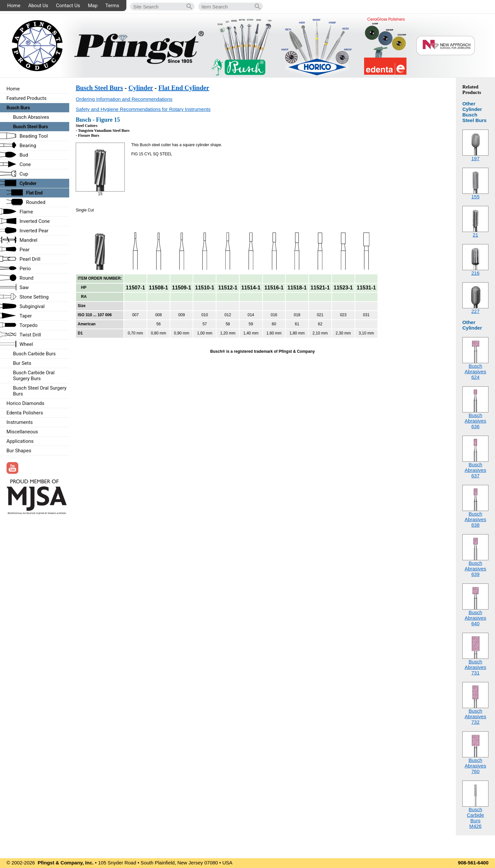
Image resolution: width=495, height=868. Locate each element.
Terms (112, 6)
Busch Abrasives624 (475, 372)
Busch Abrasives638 (475, 519)
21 (476, 235)
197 (475, 158)
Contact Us (68, 6)
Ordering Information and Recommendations (124, 99)
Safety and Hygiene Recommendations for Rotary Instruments (143, 109)
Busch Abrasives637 (475, 470)
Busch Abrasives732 (475, 716)
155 (475, 197)
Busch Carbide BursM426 (476, 818)
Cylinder (141, 88)
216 (475, 273)
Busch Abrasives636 (475, 421)
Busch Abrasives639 (475, 569)
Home (14, 6)
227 (475, 311)
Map (93, 6)
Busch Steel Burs (99, 88)
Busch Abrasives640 (475, 618)
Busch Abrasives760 (475, 766)
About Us (38, 6)
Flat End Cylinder (184, 88)
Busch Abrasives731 (475, 667)
